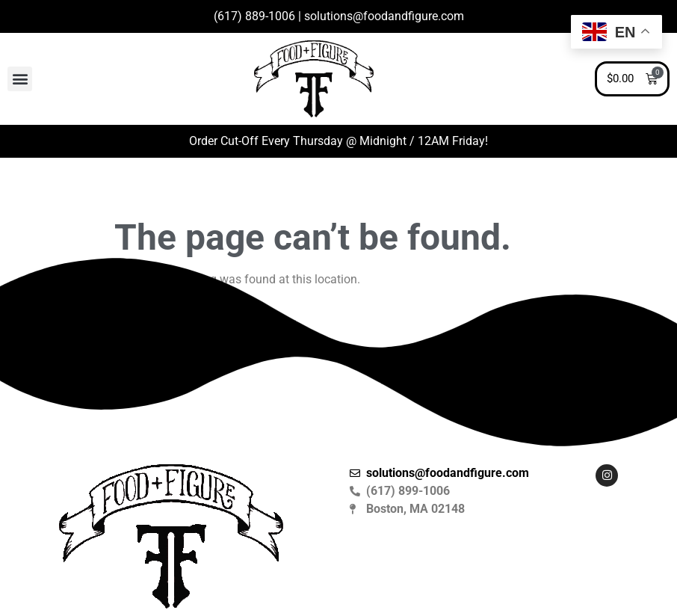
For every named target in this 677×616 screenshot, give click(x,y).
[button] (20, 79)
